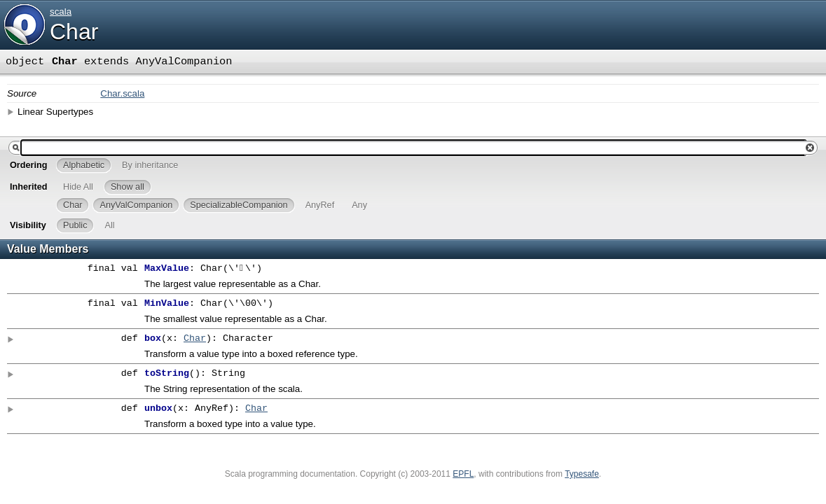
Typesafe (582, 474)
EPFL (463, 474)
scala (61, 12)
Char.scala (122, 93)
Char (74, 31)
